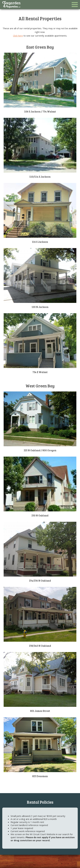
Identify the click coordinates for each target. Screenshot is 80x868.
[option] (40, 39)
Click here (18, 36)
